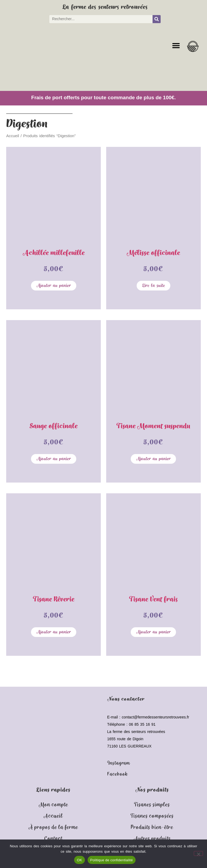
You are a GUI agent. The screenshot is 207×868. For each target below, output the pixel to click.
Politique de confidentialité (112, 860)
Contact (53, 839)
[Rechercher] (157, 19)
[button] (176, 46)
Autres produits (152, 839)
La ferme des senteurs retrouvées (105, 7)
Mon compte (53, 805)
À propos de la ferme (53, 828)
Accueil (13, 136)
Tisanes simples (152, 805)
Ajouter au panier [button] (54, 286)
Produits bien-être (152, 828)
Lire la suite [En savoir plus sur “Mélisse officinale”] (153, 286)
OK (79, 860)
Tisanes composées (152, 816)
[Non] (198, 853)
